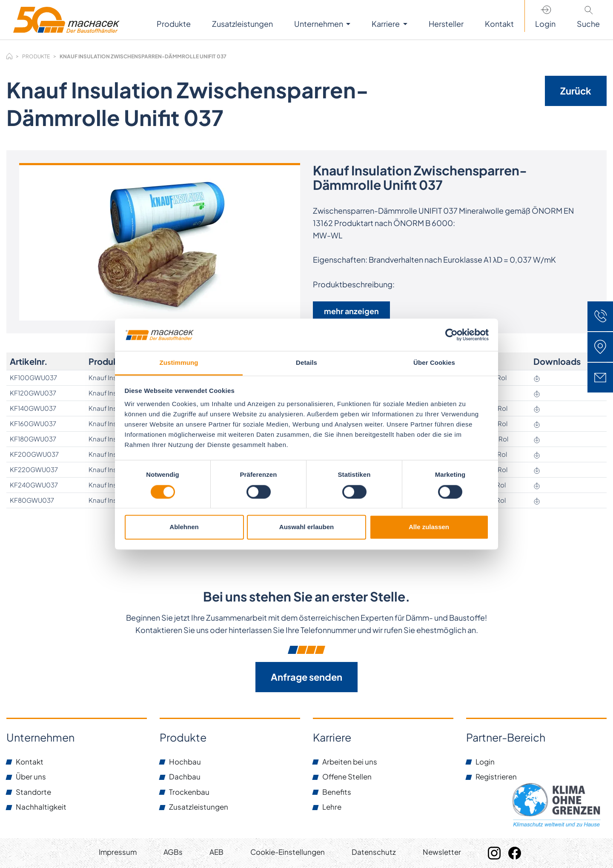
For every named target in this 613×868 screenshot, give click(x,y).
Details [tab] (306, 363)
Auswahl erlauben (306, 527)
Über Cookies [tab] (434, 363)
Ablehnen (184, 527)
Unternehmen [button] (319, 24)
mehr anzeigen (351, 311)
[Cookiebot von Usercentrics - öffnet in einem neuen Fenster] (451, 335)
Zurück (576, 91)
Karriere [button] (386, 24)
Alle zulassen (429, 527)
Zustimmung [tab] (179, 363)
